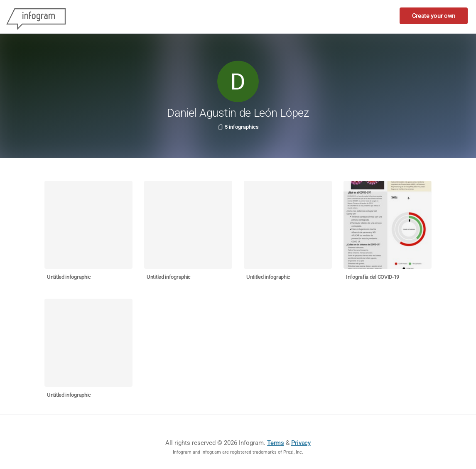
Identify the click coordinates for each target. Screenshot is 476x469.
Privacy (301, 443)
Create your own (434, 16)
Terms (276, 443)
